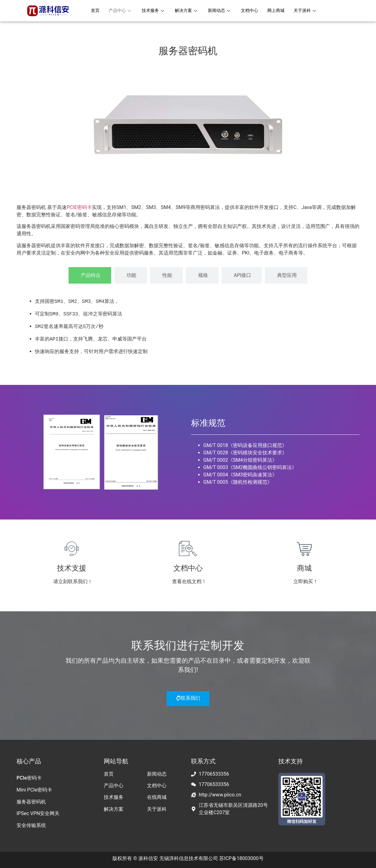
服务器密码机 (31, 800)
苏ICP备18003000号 (241, 857)
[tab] (90, 275)
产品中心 (122, 11)
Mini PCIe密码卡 (34, 788)
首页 (96, 11)
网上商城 (283, 11)
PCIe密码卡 (29, 776)
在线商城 (157, 796)
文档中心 (256, 11)
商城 (304, 567)
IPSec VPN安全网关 (38, 812)
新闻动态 (225, 11)
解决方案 (190, 11)
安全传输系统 (31, 824)
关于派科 (314, 11)
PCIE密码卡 (79, 207)
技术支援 (72, 567)
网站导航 (116, 760)
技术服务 (156, 11)
